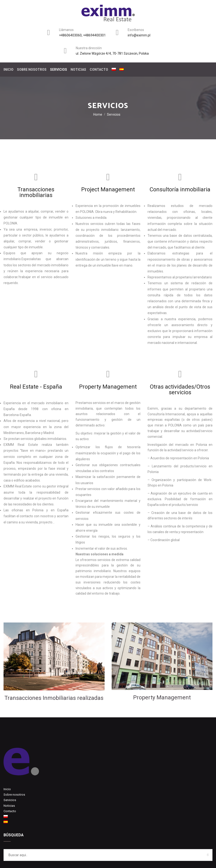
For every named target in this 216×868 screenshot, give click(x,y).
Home (98, 114)
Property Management (162, 697)
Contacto (99, 70)
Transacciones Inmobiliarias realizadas (54, 698)
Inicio (8, 70)
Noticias (78, 70)
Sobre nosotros (32, 70)
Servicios (59, 70)
